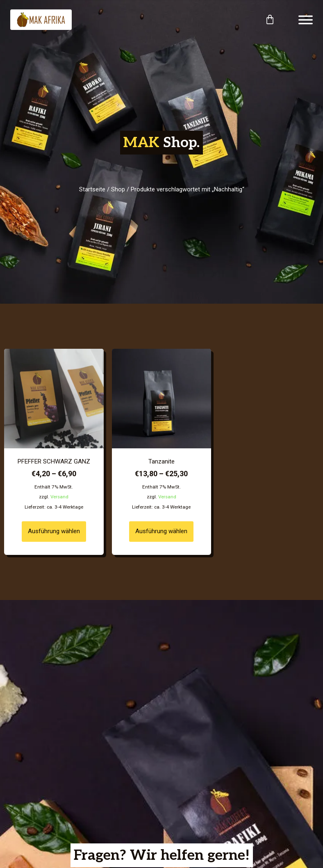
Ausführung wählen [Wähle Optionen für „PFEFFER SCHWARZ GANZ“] (54, 531)
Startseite (92, 189)
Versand (59, 497)
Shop (118, 189)
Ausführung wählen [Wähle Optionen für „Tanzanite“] (161, 531)
